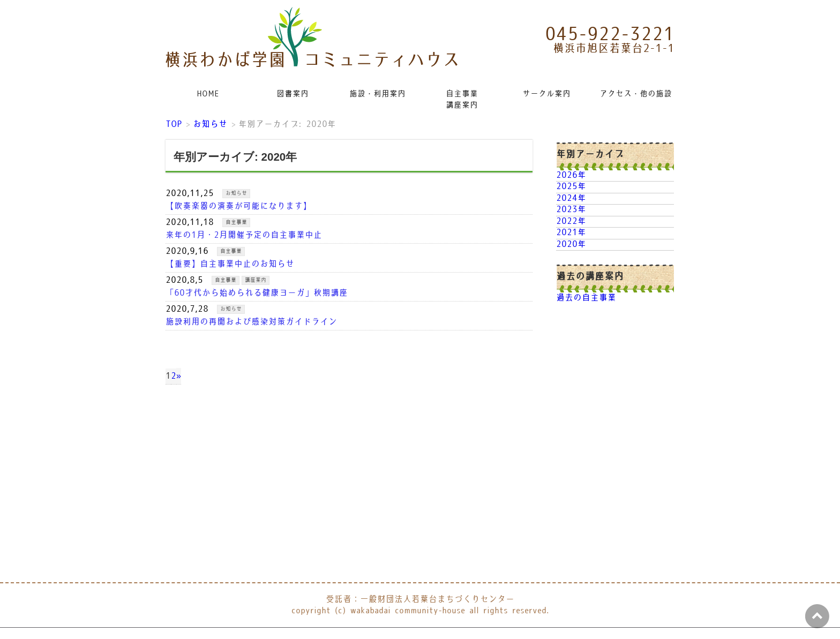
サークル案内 (546, 94)
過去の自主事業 (586, 298)
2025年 (571, 187)
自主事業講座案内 (462, 100)
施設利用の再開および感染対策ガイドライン (251, 322)
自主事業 (236, 222)
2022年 (571, 221)
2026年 (571, 175)
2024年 (571, 198)
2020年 (571, 245)
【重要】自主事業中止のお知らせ (230, 264)
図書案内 (292, 94)
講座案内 (256, 280)
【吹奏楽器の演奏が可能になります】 (238, 206)
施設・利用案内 (377, 94)
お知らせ (236, 193)
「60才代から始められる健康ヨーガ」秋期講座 (257, 293)
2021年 (571, 233)
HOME (208, 94)
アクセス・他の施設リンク (636, 94)
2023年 (571, 210)
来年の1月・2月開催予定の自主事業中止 (244, 235)
